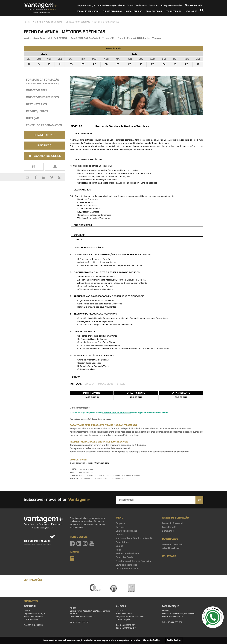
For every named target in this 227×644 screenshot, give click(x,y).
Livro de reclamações (126, 565)
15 (175, 64)
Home (27, 22)
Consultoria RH (173, 11)
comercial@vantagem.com (97, 463)
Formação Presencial (88, 11)
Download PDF (44, 135)
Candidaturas (141, 5)
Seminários (191, 11)
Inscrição (44, 145)
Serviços (91, 5)
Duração (33, 118)
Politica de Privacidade (127, 553)
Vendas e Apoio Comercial (48, 22)
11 (29, 64)
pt (72, 558)
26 (83, 64)
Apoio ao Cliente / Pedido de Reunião (135, 538)
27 (152, 64)
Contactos (154, 5)
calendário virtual (171, 548)
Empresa (81, 5)
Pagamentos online (127, 569)
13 (49, 64)
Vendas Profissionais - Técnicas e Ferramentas (93, 22)
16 (141, 64)
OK (199, 500)
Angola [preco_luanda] (90, 384)
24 (164, 64)
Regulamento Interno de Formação (133, 561)
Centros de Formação (107, 5)
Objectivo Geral (38, 90)
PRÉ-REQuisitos (37, 111)
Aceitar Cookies (174, 640)
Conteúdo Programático (44, 125)
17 (198, 64)
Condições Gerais (124, 557)
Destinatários (36, 104)
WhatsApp (169, 556)
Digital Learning (134, 11)
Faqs (118, 550)
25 (130, 64)
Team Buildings (154, 11)
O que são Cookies (152, 640)
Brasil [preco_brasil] (121, 384)
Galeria (130, 5)
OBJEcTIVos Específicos (42, 97)
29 (71, 64)
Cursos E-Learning (112, 11)
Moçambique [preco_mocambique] (106, 384)
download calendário (173, 545)
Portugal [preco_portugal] (76, 384)
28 (118, 64)
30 (106, 64)
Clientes (122, 5)
